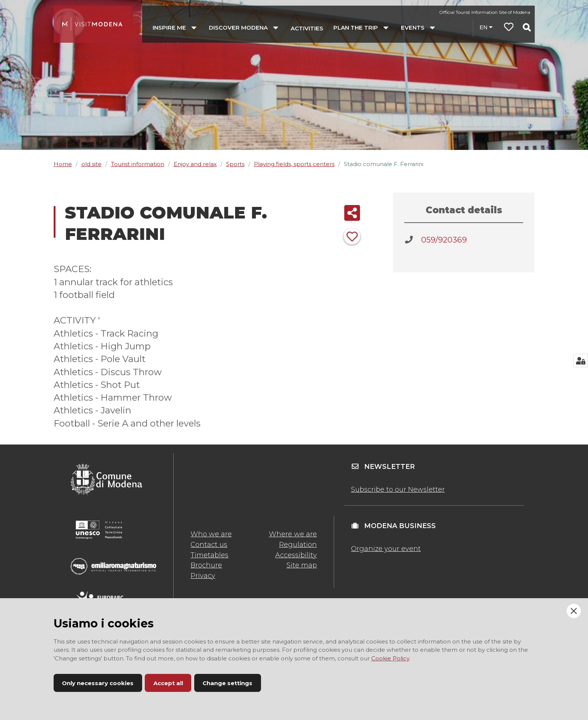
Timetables (209, 555)
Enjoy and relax (195, 164)
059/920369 (444, 240)
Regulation (298, 545)
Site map (302, 565)
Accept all (168, 683)
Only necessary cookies (98, 683)
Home (63, 164)
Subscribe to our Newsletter (398, 489)
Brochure (206, 565)
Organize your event (386, 549)
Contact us (209, 545)
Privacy (203, 576)
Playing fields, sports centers (294, 164)
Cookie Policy (390, 658)
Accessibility (296, 555)
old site (91, 164)
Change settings (227, 683)
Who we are (211, 534)
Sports (235, 164)
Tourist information (138, 164)
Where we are (293, 534)
